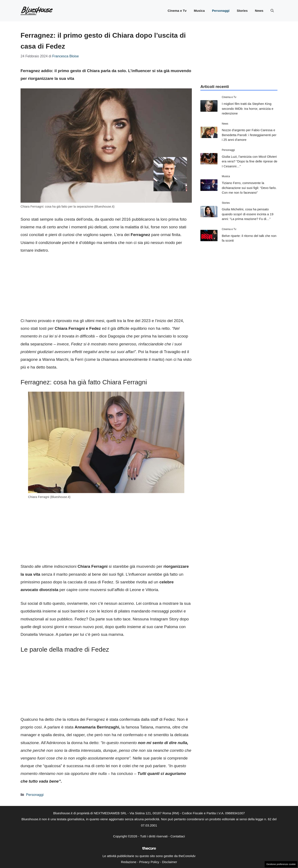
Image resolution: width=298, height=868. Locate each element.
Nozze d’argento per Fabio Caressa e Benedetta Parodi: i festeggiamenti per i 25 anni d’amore (249, 135)
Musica (199, 11)
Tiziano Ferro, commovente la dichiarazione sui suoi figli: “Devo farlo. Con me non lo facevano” (249, 188)
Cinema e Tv (177, 11)
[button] (272, 11)
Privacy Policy (149, 862)
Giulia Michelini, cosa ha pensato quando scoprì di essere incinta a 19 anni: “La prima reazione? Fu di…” (248, 214)
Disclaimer (170, 862)
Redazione (129, 862)
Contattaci (178, 836)
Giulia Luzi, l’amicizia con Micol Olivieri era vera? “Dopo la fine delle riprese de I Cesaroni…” (250, 161)
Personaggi (221, 11)
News (259, 11)
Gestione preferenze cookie (281, 864)
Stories (242, 11)
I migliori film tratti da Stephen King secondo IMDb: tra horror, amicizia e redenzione (248, 108)
